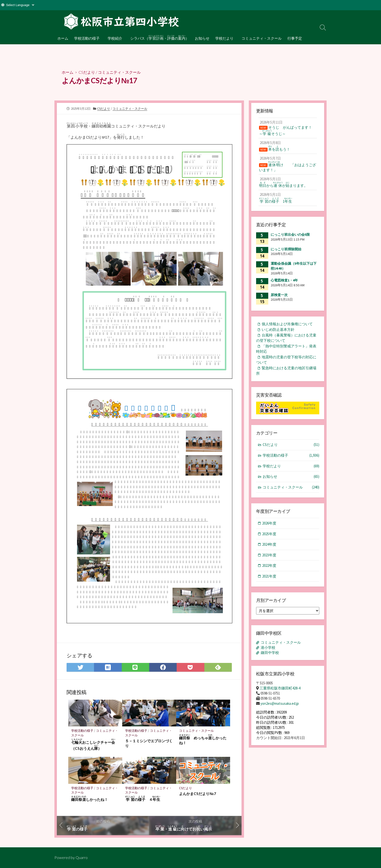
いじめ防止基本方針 (278, 330)
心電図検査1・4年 (284, 280)
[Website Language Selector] (20, 5)
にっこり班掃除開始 (286, 249)
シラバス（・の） (159, 37)
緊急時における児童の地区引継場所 (286, 371)
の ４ (143, 799)
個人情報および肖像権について (287, 324)
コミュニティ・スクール (260, 38)
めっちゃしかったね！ (203, 739)
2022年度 (269, 565)
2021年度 (269, 576)
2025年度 (269, 534)
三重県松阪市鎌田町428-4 (280, 688)
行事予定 (293, 38)
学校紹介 (114, 38)
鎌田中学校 (270, 653)
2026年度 (269, 523)
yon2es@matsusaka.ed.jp (280, 703)
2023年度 (269, 555)
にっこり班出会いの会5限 (290, 235)
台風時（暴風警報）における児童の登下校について (286, 338)
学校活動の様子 (87, 38)
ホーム (63, 38)
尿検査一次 (279, 295)
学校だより (223, 38)
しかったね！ (90, 799)
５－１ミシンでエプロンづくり (149, 743)
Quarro (82, 858)
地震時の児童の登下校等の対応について (286, 360)
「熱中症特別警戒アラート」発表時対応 (286, 349)
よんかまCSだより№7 (197, 794)
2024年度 (269, 544)
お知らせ (201, 38)
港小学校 (268, 647)
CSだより (87, 72)
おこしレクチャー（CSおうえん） (93, 744)
